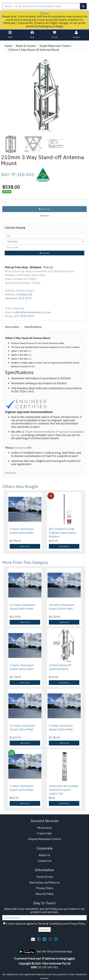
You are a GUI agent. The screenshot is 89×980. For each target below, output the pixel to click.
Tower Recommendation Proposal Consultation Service (47, 433)
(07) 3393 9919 (24, 316)
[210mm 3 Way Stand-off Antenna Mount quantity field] (44, 202)
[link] (39, 939)
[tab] (12, 327)
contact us (20, 448)
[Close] (45, 13)
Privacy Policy (44, 888)
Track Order (44, 833)
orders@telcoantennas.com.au (32, 312)
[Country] (44, 241)
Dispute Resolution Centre (45, 839)
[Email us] (33, 939)
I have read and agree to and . (45, 924)
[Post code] (44, 247)
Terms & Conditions (50, 924)
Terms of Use (45, 877)
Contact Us (45, 861)
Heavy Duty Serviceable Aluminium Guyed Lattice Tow (64, 790)
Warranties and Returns (44, 883)
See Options (64, 546)
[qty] (44, 236)
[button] (44, 216)
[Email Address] (44, 918)
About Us (44, 855)
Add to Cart (44, 209)
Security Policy (45, 894)
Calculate (44, 253)
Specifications (33, 327)
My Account (44, 828)
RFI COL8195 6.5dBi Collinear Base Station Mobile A (63, 533)
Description (12, 327)
